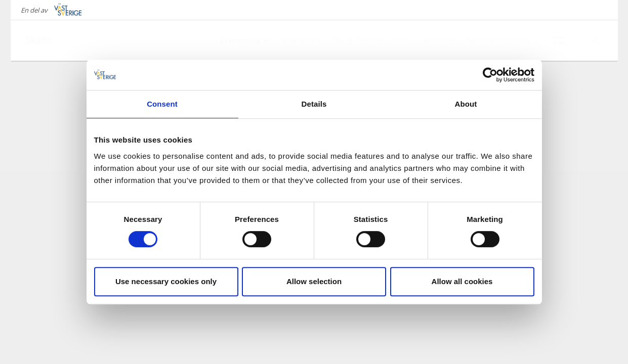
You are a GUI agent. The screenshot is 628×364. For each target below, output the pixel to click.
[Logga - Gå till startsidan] (61, 40)
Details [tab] (314, 104)
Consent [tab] (162, 104)
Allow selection (314, 281)
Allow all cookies (462, 281)
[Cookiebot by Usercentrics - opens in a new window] (490, 75)
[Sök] (595, 40)
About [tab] (466, 104)
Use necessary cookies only (166, 281)
